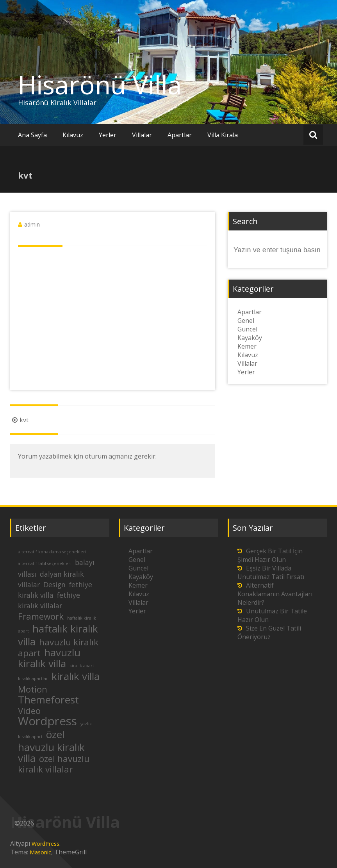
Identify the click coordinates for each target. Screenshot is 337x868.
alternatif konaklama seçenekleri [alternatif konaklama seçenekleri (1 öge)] (52, 552)
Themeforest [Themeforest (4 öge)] (48, 700)
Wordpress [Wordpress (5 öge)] (47, 721)
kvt (19, 420)
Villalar (142, 135)
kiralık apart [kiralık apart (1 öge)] (82, 666)
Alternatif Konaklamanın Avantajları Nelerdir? (275, 594)
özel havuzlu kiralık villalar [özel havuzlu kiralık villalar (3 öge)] (54, 764)
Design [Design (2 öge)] (54, 585)
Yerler (108, 135)
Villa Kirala (223, 135)
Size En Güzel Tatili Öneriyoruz (269, 632)
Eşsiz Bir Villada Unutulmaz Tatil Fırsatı (271, 572)
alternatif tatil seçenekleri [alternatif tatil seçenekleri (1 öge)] (45, 563)
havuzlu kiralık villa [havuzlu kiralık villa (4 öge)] (49, 658)
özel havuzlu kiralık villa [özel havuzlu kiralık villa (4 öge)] (51, 746)
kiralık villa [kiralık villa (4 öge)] (76, 676)
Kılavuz (73, 135)
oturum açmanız (109, 456)
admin (32, 224)
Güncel (247, 329)
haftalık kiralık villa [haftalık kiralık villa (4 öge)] (58, 635)
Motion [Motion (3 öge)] (33, 689)
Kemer (247, 346)
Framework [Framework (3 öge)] (41, 616)
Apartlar (180, 135)
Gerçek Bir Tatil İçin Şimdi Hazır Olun (270, 555)
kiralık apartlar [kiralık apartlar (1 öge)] (33, 678)
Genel (246, 321)
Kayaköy (250, 338)
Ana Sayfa (32, 135)
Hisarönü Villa (100, 85)
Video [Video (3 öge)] (29, 711)
